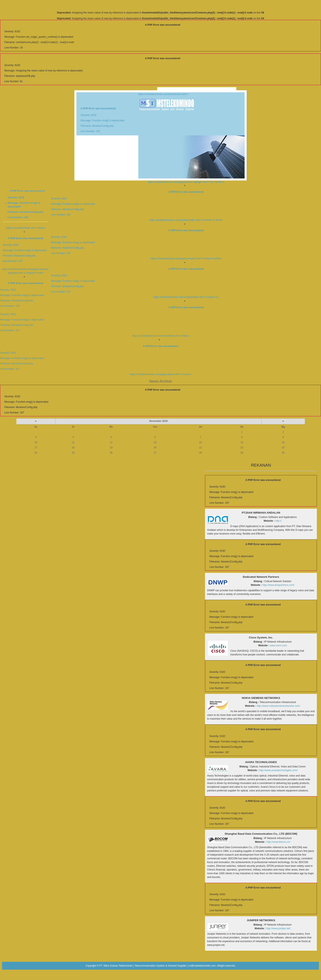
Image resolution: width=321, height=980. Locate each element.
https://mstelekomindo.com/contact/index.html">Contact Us (160, 283)
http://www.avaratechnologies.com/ (278, 770)
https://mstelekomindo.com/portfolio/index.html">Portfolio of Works (160, 206)
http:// (278, 521)
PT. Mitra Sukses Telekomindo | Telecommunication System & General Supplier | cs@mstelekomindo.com (158, 966)
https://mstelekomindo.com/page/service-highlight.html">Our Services (186, 182)
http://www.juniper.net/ (278, 928)
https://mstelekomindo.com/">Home (25, 228)
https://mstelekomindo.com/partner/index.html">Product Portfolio (160, 244)
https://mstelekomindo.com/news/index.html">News (160, 321)
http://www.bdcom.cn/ (278, 842)
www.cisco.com (278, 645)
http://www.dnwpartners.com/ (278, 585)
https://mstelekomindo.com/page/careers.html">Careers (160, 360)
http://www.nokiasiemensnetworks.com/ (278, 706)
